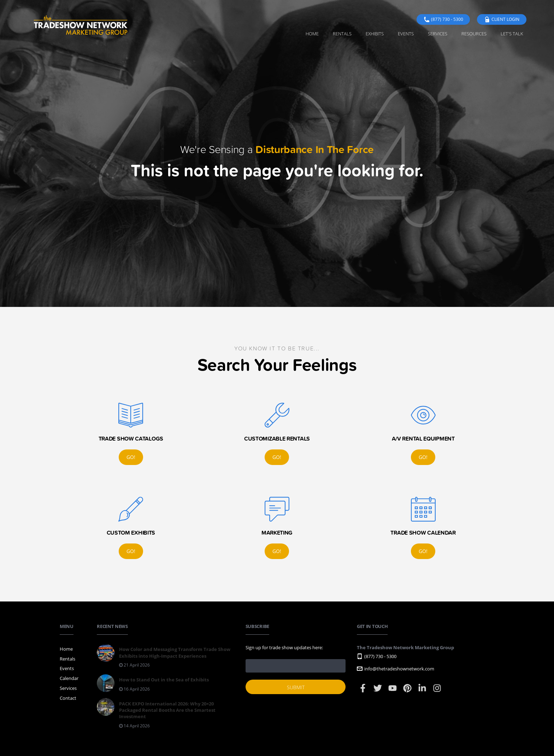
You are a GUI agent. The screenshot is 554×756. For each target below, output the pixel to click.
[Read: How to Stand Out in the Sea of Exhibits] (153, 685)
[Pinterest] (408, 691)
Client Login (502, 19)
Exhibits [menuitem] (375, 34)
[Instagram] (437, 691)
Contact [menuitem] (68, 698)
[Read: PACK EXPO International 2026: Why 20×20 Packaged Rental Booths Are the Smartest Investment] (166, 716)
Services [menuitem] (438, 34)
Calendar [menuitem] (69, 678)
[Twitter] (378, 691)
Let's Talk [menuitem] (512, 34)
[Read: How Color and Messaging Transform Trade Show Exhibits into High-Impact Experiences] (166, 658)
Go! (131, 457)
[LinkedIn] (423, 691)
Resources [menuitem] (474, 34)
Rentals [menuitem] (342, 34)
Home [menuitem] (312, 34)
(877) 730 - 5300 (443, 19)
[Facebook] (363, 691)
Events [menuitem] (406, 34)
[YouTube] (393, 691)
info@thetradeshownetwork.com (396, 669)
